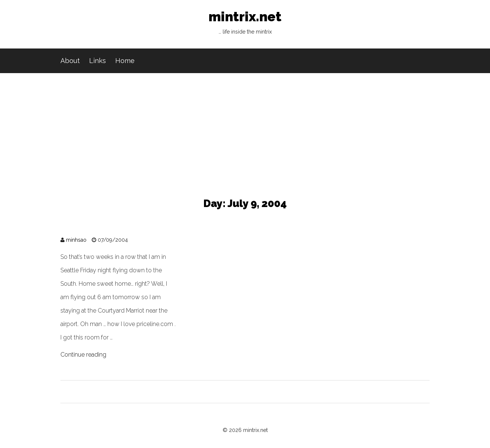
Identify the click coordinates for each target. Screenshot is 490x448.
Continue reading (83, 355)
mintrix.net (245, 24)
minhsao (76, 240)
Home (125, 61)
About (70, 61)
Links (98, 61)
